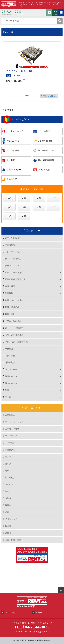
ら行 (9, 216)
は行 (24, 207)
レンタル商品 (10, 613)
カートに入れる (48, 96)
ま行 (39, 207)
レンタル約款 (44, 170)
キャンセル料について (46, 150)
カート (55, 14)
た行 (54, 198)
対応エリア (12, 179)
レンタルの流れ (45, 141)
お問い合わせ (49, 13)
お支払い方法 (13, 141)
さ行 (39, 198)
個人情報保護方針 (46, 160)
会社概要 (11, 160)
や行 (54, 207)
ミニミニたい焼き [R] (19, 71)
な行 (9, 207)
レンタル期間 (44, 131)
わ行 (24, 216)
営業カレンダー (14, 170)
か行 (24, 198)
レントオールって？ (16, 131)
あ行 (9, 198)
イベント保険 (13, 150)
